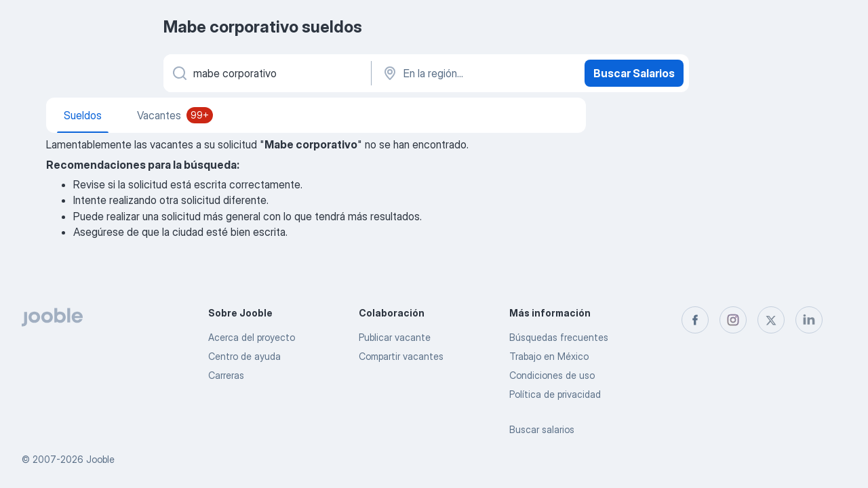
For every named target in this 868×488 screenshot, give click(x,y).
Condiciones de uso (552, 375)
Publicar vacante (395, 337)
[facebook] (695, 320)
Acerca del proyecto (252, 337)
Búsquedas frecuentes (559, 337)
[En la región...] (476, 73)
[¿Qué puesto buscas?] (266, 73)
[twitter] (771, 320)
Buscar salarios (542, 429)
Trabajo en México (549, 356)
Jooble (100, 459)
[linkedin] (809, 320)
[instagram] (733, 320)
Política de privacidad (555, 394)
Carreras (226, 375)
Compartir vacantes (401, 356)
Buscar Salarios (634, 73)
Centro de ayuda (244, 356)
